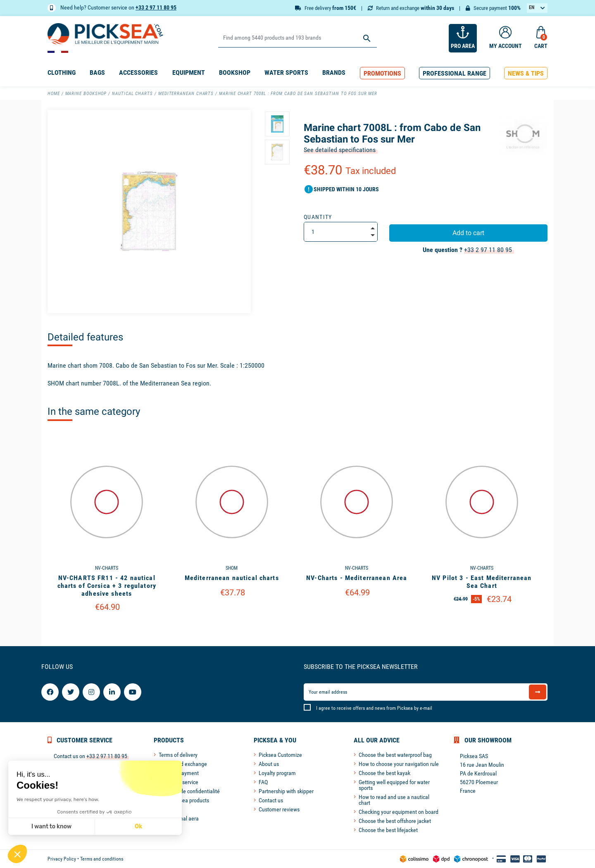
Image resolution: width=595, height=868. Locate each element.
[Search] (297, 38)
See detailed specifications (340, 150)
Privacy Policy (62, 859)
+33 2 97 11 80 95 (156, 7)
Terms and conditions (102, 859)
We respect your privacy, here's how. (57, 799)
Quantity (318, 217)
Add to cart (468, 233)
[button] (382, 73)
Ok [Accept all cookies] (138, 826)
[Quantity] (341, 232)
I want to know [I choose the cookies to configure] (51, 826)
